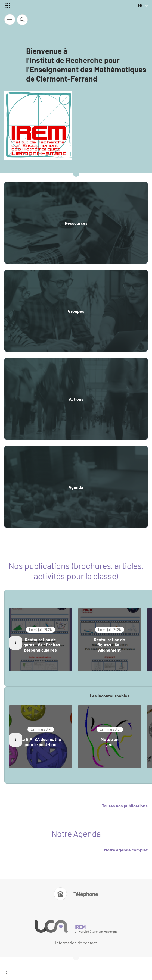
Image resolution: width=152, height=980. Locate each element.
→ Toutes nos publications (122, 806)
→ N (103, 850)
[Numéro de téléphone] (76, 894)
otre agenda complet (127, 850)
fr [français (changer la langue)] (140, 5)
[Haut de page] (76, 973)
